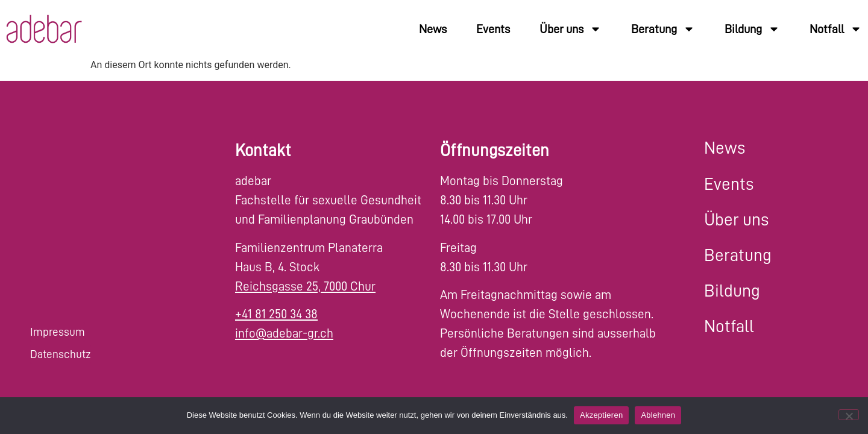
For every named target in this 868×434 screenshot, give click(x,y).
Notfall (836, 29)
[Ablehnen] (849, 415)
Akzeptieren (601, 415)
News (433, 29)
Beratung (663, 29)
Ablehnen (658, 415)
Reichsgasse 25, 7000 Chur (305, 287)
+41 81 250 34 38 (276, 314)
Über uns (571, 29)
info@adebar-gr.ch (284, 334)
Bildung (752, 29)
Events (493, 29)
